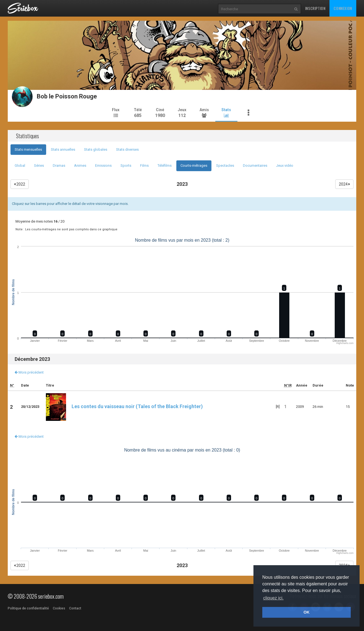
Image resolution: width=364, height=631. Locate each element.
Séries (39, 165)
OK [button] (307, 612)
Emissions (103, 165)
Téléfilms (165, 165)
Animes (80, 165)
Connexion (343, 8)
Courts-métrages (194, 165)
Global (20, 165)
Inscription (315, 8)
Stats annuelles (63, 149)
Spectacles (225, 165)
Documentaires (255, 165)
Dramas (59, 165)
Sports (126, 165)
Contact (75, 608)
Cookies (59, 608)
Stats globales (96, 149)
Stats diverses (127, 149)
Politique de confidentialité (28, 608)
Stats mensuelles (28, 149)
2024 (344, 184)
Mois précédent (29, 372)
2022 (20, 184)
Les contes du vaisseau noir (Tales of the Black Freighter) (124, 406)
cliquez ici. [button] (273, 598)
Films (144, 165)
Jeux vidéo (285, 165)
